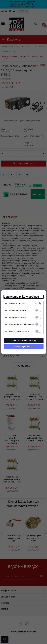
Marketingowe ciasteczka (18, 311)
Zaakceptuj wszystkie (23, 347)
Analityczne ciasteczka (17, 318)
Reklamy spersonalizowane (19, 331)
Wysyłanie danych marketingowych (22, 324)
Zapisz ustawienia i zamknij (23, 341)
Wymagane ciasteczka (17, 304)
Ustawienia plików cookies (21, 297)
